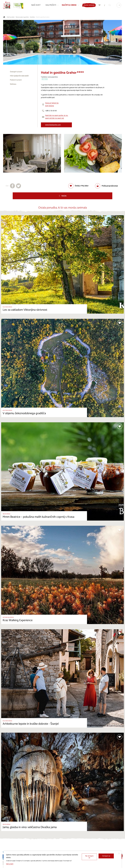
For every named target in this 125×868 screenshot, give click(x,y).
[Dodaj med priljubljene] (78, 186)
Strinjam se (106, 856)
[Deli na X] (19, 186)
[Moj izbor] (99, 5)
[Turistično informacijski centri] (104, 5)
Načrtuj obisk (11, 17)
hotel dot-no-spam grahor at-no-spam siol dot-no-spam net (57, 117)
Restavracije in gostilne (22, 17)
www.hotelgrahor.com (53, 125)
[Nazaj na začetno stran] (7, 5)
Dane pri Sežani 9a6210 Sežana (52, 104)
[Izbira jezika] (118, 5)
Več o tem (10, 864)
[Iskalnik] (109, 5)
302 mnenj (45, 79)
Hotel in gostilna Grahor (43, 17)
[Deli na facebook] (12, 186)
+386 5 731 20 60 (51, 111)
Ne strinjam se (89, 857)
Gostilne (32, 17)
